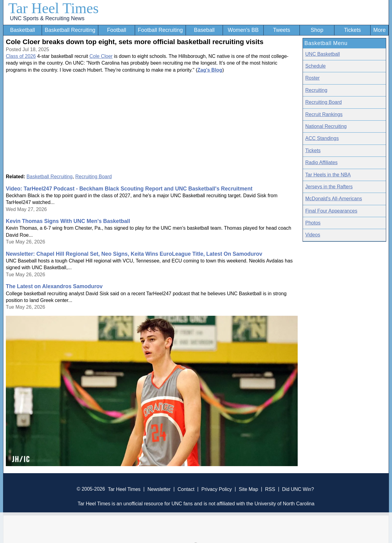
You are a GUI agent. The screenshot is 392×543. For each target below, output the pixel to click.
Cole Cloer (101, 56)
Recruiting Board (94, 177)
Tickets (352, 30)
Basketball (23, 30)
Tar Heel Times (53, 8)
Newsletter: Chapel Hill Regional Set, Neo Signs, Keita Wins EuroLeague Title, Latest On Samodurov (134, 254)
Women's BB (243, 30)
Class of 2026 (21, 56)
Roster (313, 78)
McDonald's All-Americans (334, 199)
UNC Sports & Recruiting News (47, 18)
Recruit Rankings (324, 114)
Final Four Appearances (331, 211)
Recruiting (316, 90)
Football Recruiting (160, 30)
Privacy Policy (217, 489)
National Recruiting (326, 126)
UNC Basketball (323, 54)
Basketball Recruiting (70, 30)
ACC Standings (322, 138)
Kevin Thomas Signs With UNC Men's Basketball (68, 221)
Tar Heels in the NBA (328, 175)
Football (117, 30)
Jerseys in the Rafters (329, 187)
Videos (313, 235)
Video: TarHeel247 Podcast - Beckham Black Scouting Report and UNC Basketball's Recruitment (129, 189)
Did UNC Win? (298, 489)
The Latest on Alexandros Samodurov (54, 286)
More (379, 30)
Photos (313, 223)
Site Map (249, 489)
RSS (270, 489)
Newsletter (159, 489)
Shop (317, 30)
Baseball (204, 30)
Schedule (316, 66)
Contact (186, 489)
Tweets (281, 30)
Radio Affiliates (322, 162)
